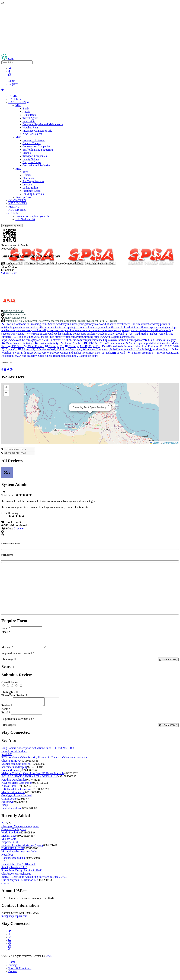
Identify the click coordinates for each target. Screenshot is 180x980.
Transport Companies (35, 156)
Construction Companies (36, 146)
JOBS (13, 213)
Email (6, 632)
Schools (27, 153)
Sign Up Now (23, 197)
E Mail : (120, 353)
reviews (19, 528)
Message (7, 650)
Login (12, 81)
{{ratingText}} (10, 695)
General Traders (32, 143)
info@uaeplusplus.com (14, 920)
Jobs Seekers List (25, 219)
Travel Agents (30, 118)
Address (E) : (83, 349)
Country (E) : (54, 346)
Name (6, 628)
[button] (109, 406)
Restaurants (29, 115)
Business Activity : (47, 343)
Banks (26, 109)
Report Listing (12, 535)
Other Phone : (34, 346)
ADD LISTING (17, 210)
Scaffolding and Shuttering (38, 150)
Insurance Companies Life (37, 131)
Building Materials (33, 194)
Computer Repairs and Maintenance (43, 124)
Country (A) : (75, 346)
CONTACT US (17, 200)
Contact (13, 976)
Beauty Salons (31, 159)
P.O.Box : (16, 346)
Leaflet (154, 443)
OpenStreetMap (170, 443)
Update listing (13, 532)
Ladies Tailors (30, 188)
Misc (18, 105)
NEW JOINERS (18, 203)
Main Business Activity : (18, 343)
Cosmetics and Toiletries (36, 165)
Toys (25, 172)
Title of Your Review (14, 698)
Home (12, 966)
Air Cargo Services (33, 181)
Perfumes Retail (32, 191)
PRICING (14, 207)
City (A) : (9, 349)
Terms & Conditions (20, 972)
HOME (13, 96)
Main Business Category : (160, 340)
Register (13, 84)
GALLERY (15, 99)
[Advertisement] (90, 29)
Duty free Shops (32, 162)
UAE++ (50, 960)
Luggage (27, 184)
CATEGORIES (19, 102)
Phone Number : (72, 343)
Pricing (12, 969)
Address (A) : (85, 351)
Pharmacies (29, 178)
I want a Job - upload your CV (33, 216)
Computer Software (34, 140)
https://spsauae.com (15, 318)
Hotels (26, 112)
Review (7, 710)
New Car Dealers (32, 134)
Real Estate (29, 121)
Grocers (27, 175)
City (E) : (92, 346)
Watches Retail (31, 127)
